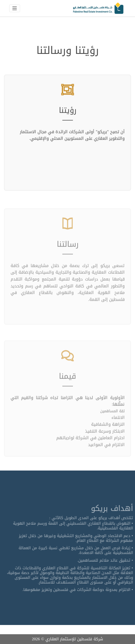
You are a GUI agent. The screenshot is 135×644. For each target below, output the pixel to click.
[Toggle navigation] (15, 8)
